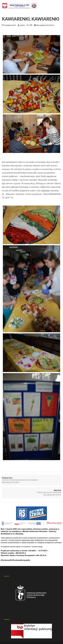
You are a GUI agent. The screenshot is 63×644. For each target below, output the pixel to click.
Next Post (31, 491)
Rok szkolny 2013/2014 (45, 25)
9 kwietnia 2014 (10, 25)
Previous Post (31, 479)
